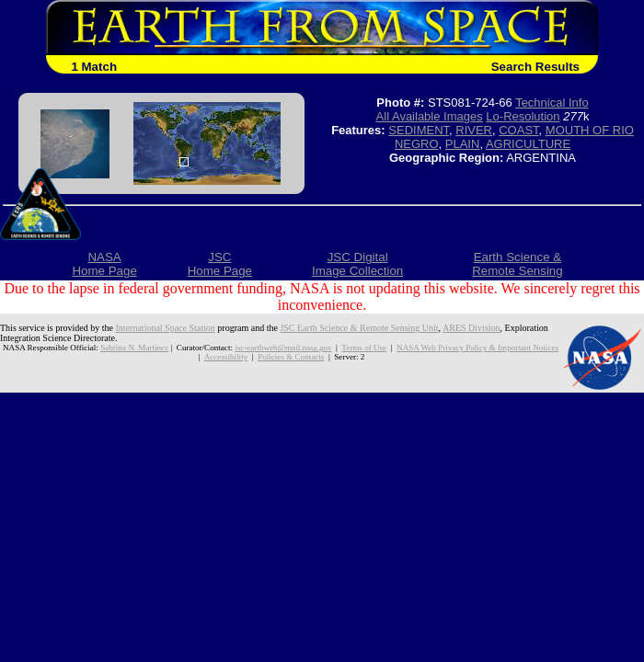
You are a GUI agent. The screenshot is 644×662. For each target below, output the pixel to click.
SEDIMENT (419, 130)
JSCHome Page (220, 264)
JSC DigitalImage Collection (357, 264)
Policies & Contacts (291, 357)
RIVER (474, 130)
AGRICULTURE (528, 144)
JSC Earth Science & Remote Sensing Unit (359, 328)
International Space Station (166, 328)
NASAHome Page (104, 264)
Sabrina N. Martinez (134, 348)
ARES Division (471, 328)
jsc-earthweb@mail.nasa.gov (283, 348)
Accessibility (226, 357)
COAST (518, 130)
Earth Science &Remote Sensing (517, 264)
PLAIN (463, 144)
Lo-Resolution (523, 116)
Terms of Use (364, 348)
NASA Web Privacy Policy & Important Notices (477, 348)
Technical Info (552, 103)
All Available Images (430, 116)
